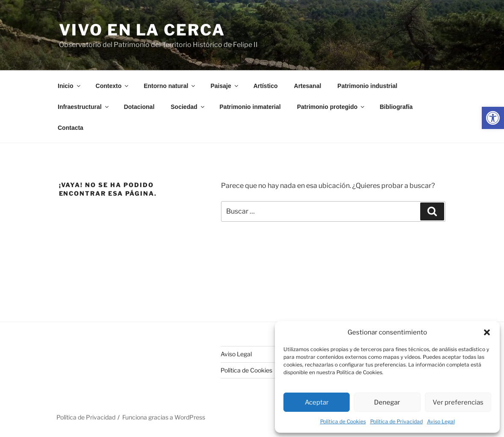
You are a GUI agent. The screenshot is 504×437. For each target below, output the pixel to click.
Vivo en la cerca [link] (142, 30)
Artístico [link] (266, 86)
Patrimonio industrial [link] (367, 86)
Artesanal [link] (308, 86)
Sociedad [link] (188, 107)
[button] (487, 332)
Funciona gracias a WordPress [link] (164, 417)
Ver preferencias (458, 402)
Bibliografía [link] (396, 107)
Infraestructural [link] (84, 107)
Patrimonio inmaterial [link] (250, 107)
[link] (493, 118)
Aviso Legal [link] (441, 421)
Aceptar (317, 402)
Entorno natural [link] (170, 86)
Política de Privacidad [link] (396, 421)
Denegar (387, 402)
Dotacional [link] (139, 107)
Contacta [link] (71, 128)
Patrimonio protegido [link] (332, 107)
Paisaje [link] (225, 86)
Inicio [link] (70, 86)
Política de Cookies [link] (343, 421)
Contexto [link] (113, 86)
